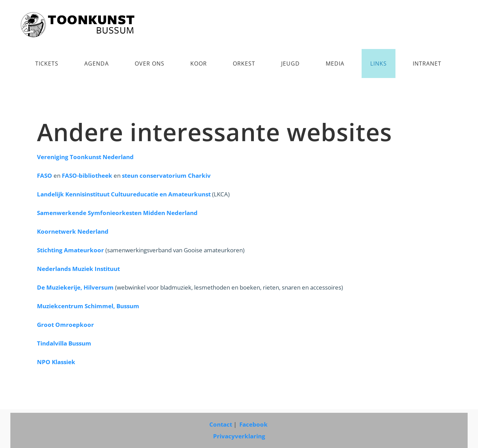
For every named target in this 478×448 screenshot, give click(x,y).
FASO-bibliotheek (87, 176)
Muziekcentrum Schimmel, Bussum (88, 306)
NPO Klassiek (56, 362)
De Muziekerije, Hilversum (75, 287)
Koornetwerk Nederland (73, 231)
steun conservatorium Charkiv (166, 176)
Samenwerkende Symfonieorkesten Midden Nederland (117, 213)
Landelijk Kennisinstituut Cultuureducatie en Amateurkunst (124, 194)
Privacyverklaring (239, 436)
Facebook (254, 424)
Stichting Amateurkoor (70, 250)
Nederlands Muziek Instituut (78, 269)
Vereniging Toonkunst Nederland (85, 157)
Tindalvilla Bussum (64, 343)
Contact (221, 424)
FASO (45, 176)
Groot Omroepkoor (65, 325)
